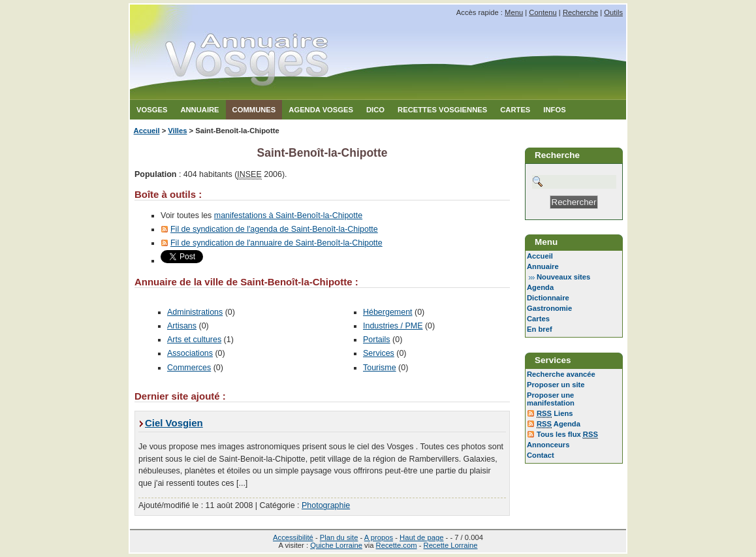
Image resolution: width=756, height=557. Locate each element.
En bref (540, 329)
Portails (377, 340)
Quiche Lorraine (336, 545)
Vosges (152, 110)
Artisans (182, 326)
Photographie (326, 505)
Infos (554, 110)
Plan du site (339, 537)
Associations (190, 353)
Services (379, 353)
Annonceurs (548, 445)
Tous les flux (567, 435)
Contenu (543, 12)
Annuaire (199, 110)
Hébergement (388, 312)
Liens (555, 414)
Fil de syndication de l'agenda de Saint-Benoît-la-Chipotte (274, 229)
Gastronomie (549, 308)
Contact (541, 455)
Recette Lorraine (451, 545)
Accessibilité (293, 537)
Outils (613, 12)
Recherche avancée (561, 374)
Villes (177, 131)
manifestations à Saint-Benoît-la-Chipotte (288, 215)
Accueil (147, 131)
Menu (514, 12)
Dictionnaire (548, 298)
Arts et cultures (194, 340)
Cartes (515, 110)
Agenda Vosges (321, 110)
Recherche (580, 12)
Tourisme (380, 368)
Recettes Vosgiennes (442, 110)
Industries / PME (393, 326)
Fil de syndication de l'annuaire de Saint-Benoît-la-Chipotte (276, 243)
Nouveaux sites (563, 277)
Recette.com (397, 545)
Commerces (189, 368)
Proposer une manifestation (551, 399)
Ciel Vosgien (174, 423)
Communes (254, 110)
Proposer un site (556, 385)
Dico (375, 110)
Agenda (540, 287)
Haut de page (421, 537)
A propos (379, 537)
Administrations (195, 312)
